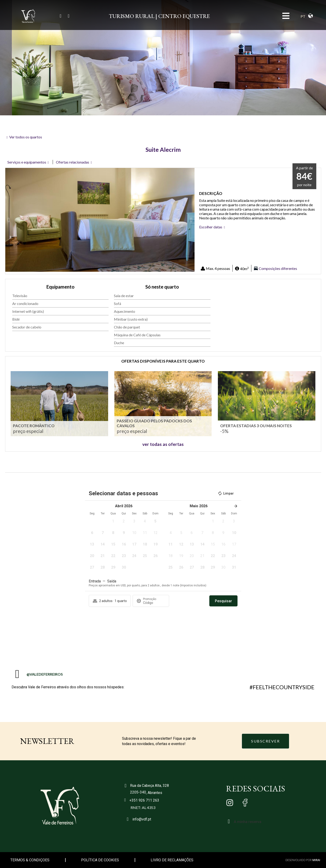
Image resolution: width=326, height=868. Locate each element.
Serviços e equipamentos (27, 162)
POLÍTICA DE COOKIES (100, 860)
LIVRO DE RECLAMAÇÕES (172, 860)
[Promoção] (154, 603)
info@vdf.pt (142, 819)
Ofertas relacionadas (73, 162)
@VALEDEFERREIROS (45, 674)
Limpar (226, 493)
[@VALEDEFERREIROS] (17, 674)
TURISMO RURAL (132, 16)
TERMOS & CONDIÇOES (30, 860)
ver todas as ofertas (163, 444)
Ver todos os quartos (26, 137)
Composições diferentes (278, 269)
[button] (9, 220)
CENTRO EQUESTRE (184, 16)
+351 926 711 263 (144, 800)
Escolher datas (211, 227)
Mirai (316, 860)
